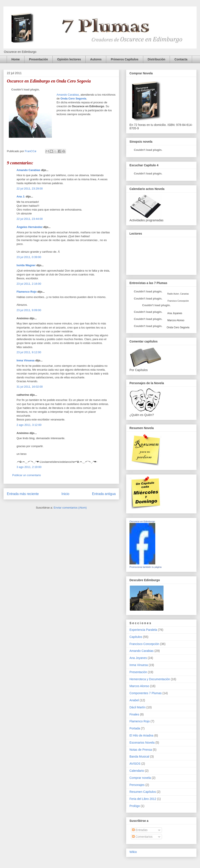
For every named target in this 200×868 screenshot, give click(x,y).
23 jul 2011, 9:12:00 (29, 352)
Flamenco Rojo (27, 292)
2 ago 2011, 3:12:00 (29, 425)
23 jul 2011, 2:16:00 (29, 284)
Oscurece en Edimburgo (142, 521)
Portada (135, 728)
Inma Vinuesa (26, 360)
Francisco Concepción (144, 644)
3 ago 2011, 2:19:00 (29, 467)
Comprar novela (140, 778)
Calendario (137, 771)
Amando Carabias (68, 95)
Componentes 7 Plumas (145, 693)
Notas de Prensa (141, 750)
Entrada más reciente (23, 494)
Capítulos (136, 637)
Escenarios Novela (142, 743)
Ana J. (21, 196)
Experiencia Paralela (143, 630)
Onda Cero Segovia (73, 99)
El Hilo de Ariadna (141, 735)
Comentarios (142, 837)
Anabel (134, 700)
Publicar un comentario (27, 475)
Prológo (135, 806)
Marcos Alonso (175, 320)
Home (16, 59)
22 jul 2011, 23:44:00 (30, 219)
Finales (134, 714)
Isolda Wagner (26, 265)
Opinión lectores (69, 59)
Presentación (38, 59)
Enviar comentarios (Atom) (70, 508)
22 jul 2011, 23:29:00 (30, 189)
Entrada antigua (104, 494)
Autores (96, 59)
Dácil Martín (138, 707)
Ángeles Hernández (30, 227)
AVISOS (135, 764)
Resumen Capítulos (143, 792)
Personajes (137, 785)
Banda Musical (139, 756)
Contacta (181, 59)
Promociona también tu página (145, 567)
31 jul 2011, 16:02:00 (30, 387)
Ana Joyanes (174, 313)
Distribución (157, 59)
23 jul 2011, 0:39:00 (29, 257)
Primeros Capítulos (125, 59)
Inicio (65, 494)
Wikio (133, 852)
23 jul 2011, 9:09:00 (29, 310)
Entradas (140, 830)
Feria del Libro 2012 (143, 799)
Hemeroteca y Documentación (150, 679)
